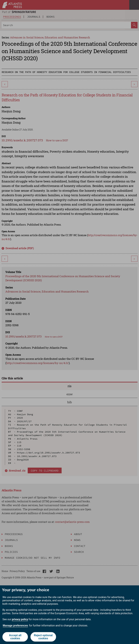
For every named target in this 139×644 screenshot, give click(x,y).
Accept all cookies (15, 637)
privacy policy (20, 619)
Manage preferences (15, 626)
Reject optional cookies (43, 637)
